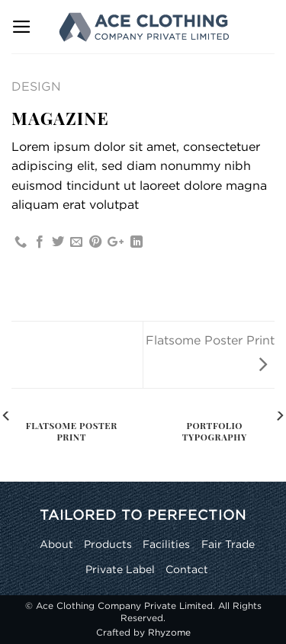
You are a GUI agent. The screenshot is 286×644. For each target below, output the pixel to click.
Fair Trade (228, 544)
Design (36, 86)
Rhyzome (169, 632)
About (56, 544)
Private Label (120, 569)
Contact (187, 569)
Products (108, 544)
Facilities (166, 544)
